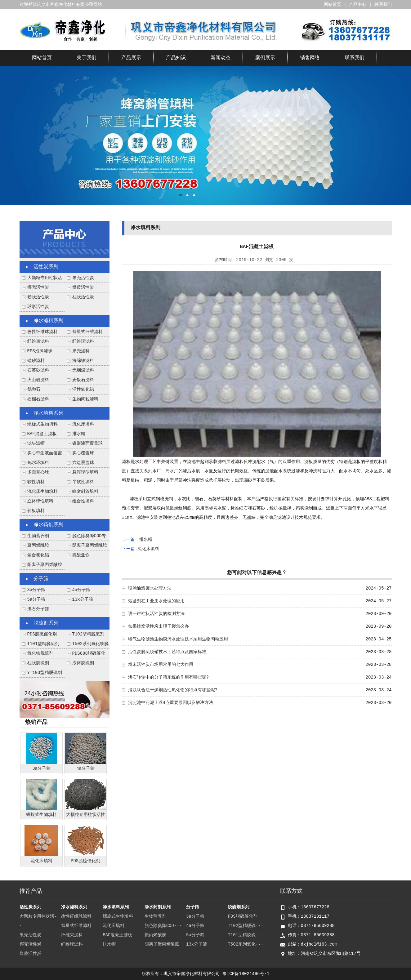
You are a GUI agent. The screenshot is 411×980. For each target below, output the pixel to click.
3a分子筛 (36, 590)
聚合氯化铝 (38, 555)
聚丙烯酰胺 (38, 546)
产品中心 (358, 5)
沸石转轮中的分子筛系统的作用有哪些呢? (168, 677)
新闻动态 (221, 58)
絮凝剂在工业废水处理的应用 (156, 601)
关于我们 (87, 58)
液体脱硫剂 (83, 663)
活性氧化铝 (83, 390)
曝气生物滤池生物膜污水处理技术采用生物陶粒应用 (178, 639)
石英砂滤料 (38, 370)
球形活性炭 (38, 307)
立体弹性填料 (40, 501)
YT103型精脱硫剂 (45, 673)
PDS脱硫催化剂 (42, 634)
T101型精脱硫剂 (43, 644)
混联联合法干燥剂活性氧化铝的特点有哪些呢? (173, 690)
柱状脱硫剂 (38, 663)
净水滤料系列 (48, 321)
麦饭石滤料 (83, 380)
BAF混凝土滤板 (42, 434)
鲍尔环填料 (38, 463)
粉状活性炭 (38, 297)
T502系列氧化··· (246, 944)
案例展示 (265, 58)
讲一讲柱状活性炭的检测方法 (156, 614)
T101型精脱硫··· (246, 935)
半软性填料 (83, 482)
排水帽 (79, 434)
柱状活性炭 (83, 297)
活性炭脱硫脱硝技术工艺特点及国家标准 (167, 652)
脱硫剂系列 (46, 623)
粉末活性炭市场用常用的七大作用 (161, 665)
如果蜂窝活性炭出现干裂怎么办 (159, 626)
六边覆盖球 (83, 463)
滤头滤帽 (36, 443)
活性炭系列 (46, 267)
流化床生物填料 (42, 492)
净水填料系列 (48, 413)
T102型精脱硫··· (246, 926)
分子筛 (41, 579)
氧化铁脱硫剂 (40, 653)
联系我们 (383, 5)
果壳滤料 (81, 351)
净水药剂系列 (48, 525)
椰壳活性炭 (38, 287)
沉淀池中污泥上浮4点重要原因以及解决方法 (171, 703)
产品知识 (176, 58)
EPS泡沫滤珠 (40, 351)
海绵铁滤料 (83, 361)
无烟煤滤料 (83, 370)
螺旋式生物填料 (42, 424)
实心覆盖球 (83, 453)
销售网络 (310, 58)
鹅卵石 (34, 390)
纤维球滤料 (83, 341)
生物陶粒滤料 (85, 399)
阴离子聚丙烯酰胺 (90, 546)
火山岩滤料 (38, 380)
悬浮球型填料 (85, 472)
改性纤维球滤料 (42, 332)
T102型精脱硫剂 (88, 634)
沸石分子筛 (38, 609)
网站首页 (333, 5)
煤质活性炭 (83, 287)
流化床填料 (83, 424)
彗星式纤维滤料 (87, 332)
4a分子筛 (81, 590)
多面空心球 (38, 472)
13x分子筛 (83, 599)
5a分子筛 (36, 599)
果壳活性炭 (83, 278)
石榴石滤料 (38, 399)
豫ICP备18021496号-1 (246, 974)
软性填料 (36, 482)
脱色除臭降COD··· (163, 926)
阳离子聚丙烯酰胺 (45, 565)
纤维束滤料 (38, 341)
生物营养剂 (38, 536)
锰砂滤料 (36, 361)
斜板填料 (36, 511)
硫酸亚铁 (81, 555)
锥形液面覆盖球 (87, 443)
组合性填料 (83, 501)
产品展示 (131, 58)
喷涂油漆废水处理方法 (150, 588)
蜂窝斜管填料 (85, 492)
